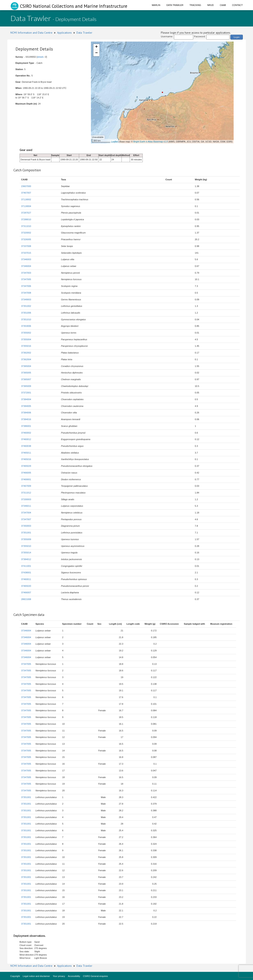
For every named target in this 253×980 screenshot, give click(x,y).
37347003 (26, 273)
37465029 (26, 466)
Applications (64, 33)
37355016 (26, 346)
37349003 (26, 300)
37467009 (26, 486)
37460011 (26, 579)
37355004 (26, 339)
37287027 (26, 213)
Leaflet (114, 142)
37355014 (26, 553)
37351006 (26, 313)
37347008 (26, 293)
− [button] (96, 53)
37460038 (26, 446)
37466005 (26, 473)
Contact (237, 5)
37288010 (26, 219)
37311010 (26, 226)
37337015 (26, 253)
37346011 (26, 506)
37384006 (26, 413)
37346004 (26, 266)
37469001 (26, 479)
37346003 (26, 259)
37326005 (26, 239)
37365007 (26, 379)
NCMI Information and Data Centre (31, 33)
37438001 (26, 573)
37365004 (26, 366)
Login (237, 37)
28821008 (26, 599)
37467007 (26, 193)
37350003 (26, 526)
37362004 (26, 359)
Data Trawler (175, 5)
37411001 (26, 566)
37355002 (26, 333)
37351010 (26, 319)
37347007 (26, 519)
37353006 (26, 326)
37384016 (26, 419)
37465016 (26, 459)
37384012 (26, 559)
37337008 (26, 246)
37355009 (26, 539)
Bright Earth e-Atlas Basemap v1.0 (151, 142)
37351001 (26, 533)
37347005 (26, 279)
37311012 (26, 493)
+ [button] (96, 47)
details (41, 57)
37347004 (26, 513)
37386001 (26, 426)
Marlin (156, 5)
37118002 (26, 199)
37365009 (26, 386)
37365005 (26, 373)
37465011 (26, 453)
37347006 (26, 286)
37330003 (26, 499)
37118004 (26, 206)
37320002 (26, 233)
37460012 (26, 439)
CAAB (223, 5)
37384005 (26, 406)
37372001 (26, 393)
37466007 (26, 592)
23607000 (26, 186)
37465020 (26, 586)
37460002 (26, 433)
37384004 (26, 399)
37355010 (26, 546)
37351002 (26, 306)
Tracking (195, 5)
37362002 (26, 353)
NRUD (210, 5)
